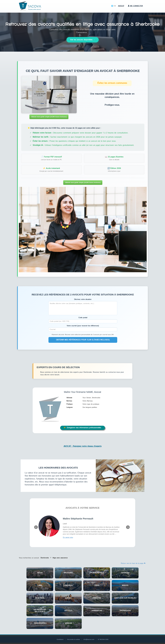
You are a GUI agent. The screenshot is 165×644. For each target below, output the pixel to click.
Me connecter (135, 6)
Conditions (60, 639)
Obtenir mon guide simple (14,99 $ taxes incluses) (49, 117)
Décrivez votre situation (83, 299)
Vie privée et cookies (73, 639)
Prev (36, 527)
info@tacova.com (89, 639)
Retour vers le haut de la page (133, 563)
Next (128, 527)
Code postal (83, 318)
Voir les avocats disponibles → (83, 40)
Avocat (121, 6)
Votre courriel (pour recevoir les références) (83, 326)
